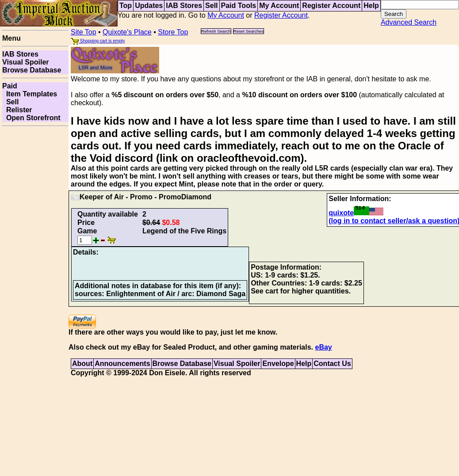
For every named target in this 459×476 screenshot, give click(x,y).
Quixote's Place (127, 32)
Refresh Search (216, 31)
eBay (323, 347)
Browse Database (32, 70)
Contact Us (332, 364)
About (82, 364)
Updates (149, 6)
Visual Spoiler (26, 62)
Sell (211, 6)
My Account (279, 6)
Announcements (122, 364)
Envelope (278, 364)
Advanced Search (409, 22)
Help (371, 6)
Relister (17, 110)
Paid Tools (239, 6)
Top (126, 6)
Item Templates (30, 94)
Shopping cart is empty (98, 41)
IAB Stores (184, 6)
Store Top (173, 32)
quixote (356, 213)
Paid (10, 86)
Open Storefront (31, 118)
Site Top (84, 32)
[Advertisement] (35, 263)
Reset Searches (249, 31)
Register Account (331, 6)
